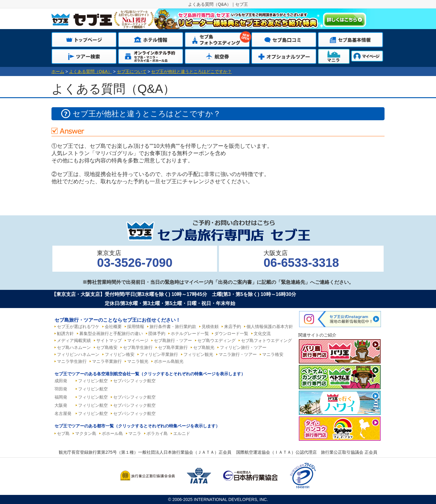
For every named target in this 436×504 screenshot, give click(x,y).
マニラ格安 (273, 354)
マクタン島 (86, 433)
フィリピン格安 (120, 354)
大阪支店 (301, 259)
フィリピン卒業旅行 (159, 354)
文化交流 (262, 333)
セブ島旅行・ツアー (173, 340)
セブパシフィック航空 (134, 381)
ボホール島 (112, 433)
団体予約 (157, 333)
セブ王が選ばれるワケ (78, 327)
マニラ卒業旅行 (107, 361)
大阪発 (61, 405)
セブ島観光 (204, 347)
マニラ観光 (138, 361)
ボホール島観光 (169, 361)
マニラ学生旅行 (72, 361)
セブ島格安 (107, 347)
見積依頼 (210, 327)
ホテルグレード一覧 (190, 333)
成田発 (61, 381)
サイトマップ (109, 340)
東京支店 (135, 259)
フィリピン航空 (93, 381)
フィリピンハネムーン (78, 354)
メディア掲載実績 (74, 340)
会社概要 (113, 327)
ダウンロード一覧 (231, 333)
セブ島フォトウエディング (266, 340)
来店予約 (233, 327)
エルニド (182, 433)
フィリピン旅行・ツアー (243, 347)
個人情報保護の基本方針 (270, 327)
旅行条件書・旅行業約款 (173, 327)
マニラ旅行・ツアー (238, 354)
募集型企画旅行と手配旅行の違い (111, 333)
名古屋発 (63, 413)
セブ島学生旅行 (138, 347)
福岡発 (61, 397)
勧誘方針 (65, 333)
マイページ (138, 340)
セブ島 (63, 433)
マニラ (135, 433)
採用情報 (136, 327)
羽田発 (61, 389)
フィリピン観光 (198, 354)
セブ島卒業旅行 (173, 347)
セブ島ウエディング (216, 340)
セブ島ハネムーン (74, 347)
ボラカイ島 (157, 433)
